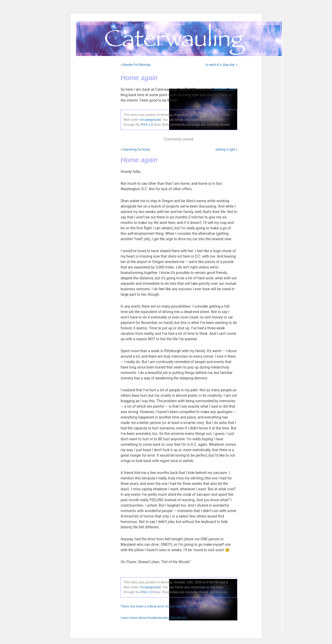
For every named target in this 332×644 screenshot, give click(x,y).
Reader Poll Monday (137, 65)
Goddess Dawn (224, 89)
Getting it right (225, 150)
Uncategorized (150, 120)
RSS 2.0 (147, 125)
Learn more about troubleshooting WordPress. (154, 618)
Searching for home (137, 150)
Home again (139, 78)
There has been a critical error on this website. (154, 606)
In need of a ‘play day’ (220, 65)
